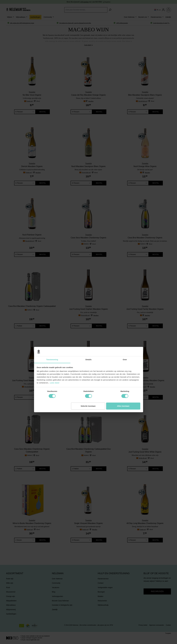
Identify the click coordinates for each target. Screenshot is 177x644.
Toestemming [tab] (52, 302)
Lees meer (55, 325)
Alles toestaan (123, 348)
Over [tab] (125, 302)
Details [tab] (89, 302)
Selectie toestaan (88, 348)
